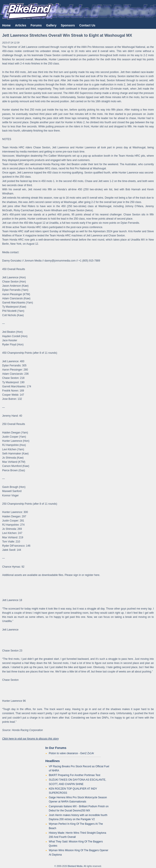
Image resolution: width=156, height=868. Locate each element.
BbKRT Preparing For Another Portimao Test (75, 775)
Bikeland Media (75, 866)
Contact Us (87, 25)
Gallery (51, 25)
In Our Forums (56, 748)
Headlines (53, 761)
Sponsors (68, 25)
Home (6, 25)
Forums (36, 25)
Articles (21, 25)
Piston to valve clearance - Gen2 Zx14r (71, 753)
